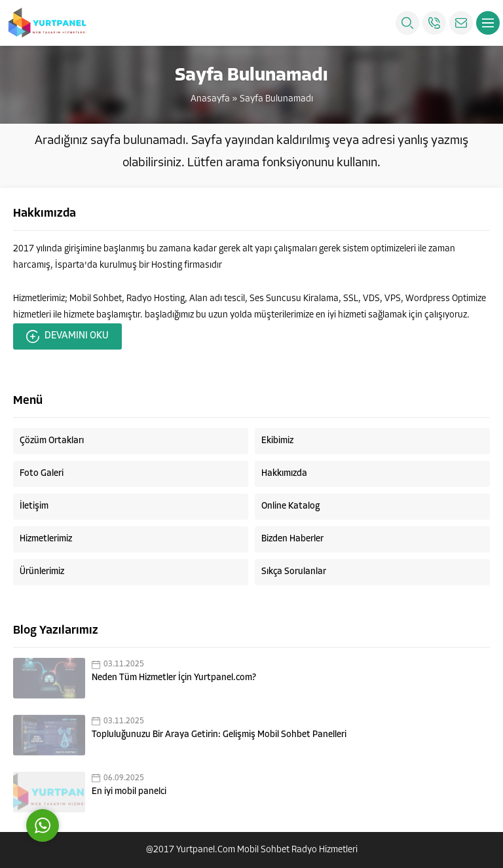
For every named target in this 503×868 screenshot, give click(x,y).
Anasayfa (210, 99)
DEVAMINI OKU (67, 336)
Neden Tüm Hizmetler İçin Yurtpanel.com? (174, 678)
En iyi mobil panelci (129, 792)
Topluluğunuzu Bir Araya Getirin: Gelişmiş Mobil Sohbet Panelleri (219, 735)
